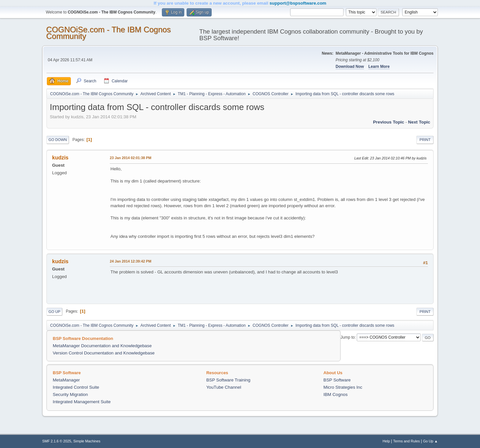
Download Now (350, 67)
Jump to (348, 337)
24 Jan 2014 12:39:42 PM (131, 261)
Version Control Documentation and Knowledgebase (104, 353)
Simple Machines (87, 441)
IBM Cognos (335, 394)
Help (386, 441)
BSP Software (337, 380)
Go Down (58, 140)
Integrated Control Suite (76, 387)
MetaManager (66, 380)
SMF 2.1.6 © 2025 (57, 441)
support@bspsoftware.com (298, 3)
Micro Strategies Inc (343, 387)
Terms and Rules (407, 441)
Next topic (419, 122)
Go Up (54, 312)
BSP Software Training (228, 380)
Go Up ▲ (430, 441)
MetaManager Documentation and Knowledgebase (102, 346)
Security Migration (70, 394)
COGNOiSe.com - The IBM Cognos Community (108, 33)
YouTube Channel (224, 387)
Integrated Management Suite (82, 402)
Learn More (379, 67)
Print (425, 140)
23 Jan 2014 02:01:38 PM (131, 158)
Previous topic (389, 122)
